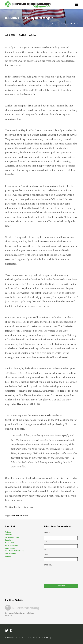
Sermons (9, 535)
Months (74, 24)
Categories (57, 24)
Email (47, 555)
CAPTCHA (48, 565)
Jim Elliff (22, 35)
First (45, 541)
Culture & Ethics (21, 516)
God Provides (10, 554)
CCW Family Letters (13, 537)
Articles (33, 35)
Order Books (10, 548)
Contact (8, 556)
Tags (66, 24)
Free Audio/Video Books (15, 551)
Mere (48, 638)
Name (47, 533)
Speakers (9, 540)
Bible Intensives (11, 546)
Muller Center (11, 543)
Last (45, 549)
